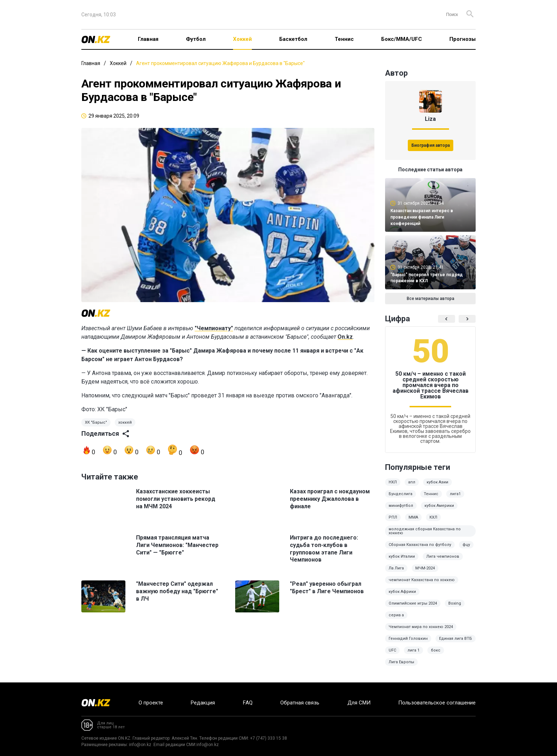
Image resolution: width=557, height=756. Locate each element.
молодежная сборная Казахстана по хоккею (425, 531)
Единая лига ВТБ (456, 639)
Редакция (203, 703)
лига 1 (413, 650)
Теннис (344, 39)
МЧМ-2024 (425, 568)
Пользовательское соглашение (437, 703)
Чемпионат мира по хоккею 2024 (421, 627)
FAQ (248, 703)
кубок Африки (402, 592)
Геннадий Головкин (408, 639)
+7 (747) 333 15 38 (269, 738)
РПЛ (393, 517)
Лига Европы (401, 662)
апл (412, 482)
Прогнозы (463, 39)
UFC (392, 650)
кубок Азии (437, 482)
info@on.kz (140, 745)
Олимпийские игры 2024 (413, 603)
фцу (466, 545)
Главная (148, 39)
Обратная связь (300, 703)
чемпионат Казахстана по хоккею (422, 580)
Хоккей (242, 39)
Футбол (196, 39)
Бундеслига (401, 494)
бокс (436, 650)
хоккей (125, 422)
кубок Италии (402, 556)
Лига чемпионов (443, 556)
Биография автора (431, 145)
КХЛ (433, 517)
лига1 (455, 494)
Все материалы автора (431, 299)
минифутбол (401, 506)
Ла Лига (396, 568)
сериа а (396, 615)
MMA (413, 517)
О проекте (151, 703)
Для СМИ (359, 703)
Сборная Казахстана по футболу (420, 545)
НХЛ (393, 482)
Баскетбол (293, 39)
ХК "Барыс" (96, 422)
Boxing (455, 603)
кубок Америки (439, 506)
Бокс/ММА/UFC (402, 39)
